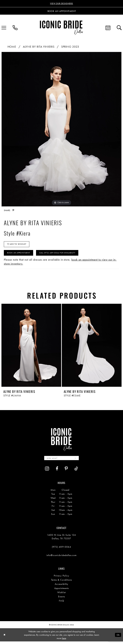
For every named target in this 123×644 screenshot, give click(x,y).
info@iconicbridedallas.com (62, 558)
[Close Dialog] (5, 637)
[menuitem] (15, 28)
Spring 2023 (70, 47)
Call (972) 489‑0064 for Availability (62, 255)
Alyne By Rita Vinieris (39, 47)
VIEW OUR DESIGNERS (62, 4)
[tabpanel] (61, 130)
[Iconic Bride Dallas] (61, 28)
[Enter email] (61, 460)
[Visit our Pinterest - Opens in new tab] (66, 471)
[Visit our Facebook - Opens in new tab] (57, 471)
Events (61, 599)
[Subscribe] (77, 460)
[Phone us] (15, 28)
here (64, 641)
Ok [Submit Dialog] (118, 637)
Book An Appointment (20, 255)
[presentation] (31, 347)
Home (12, 47)
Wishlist (61, 595)
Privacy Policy (61, 578)
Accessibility (61, 586)
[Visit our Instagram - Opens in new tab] (47, 471)
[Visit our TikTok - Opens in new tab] (76, 471)
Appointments (62, 591)
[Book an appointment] (61, 11)
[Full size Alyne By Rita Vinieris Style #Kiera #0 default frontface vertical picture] (61, 130)
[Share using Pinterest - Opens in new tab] (13, 211)
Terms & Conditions (61, 582)
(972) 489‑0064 (61, 549)
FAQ (61, 603)
